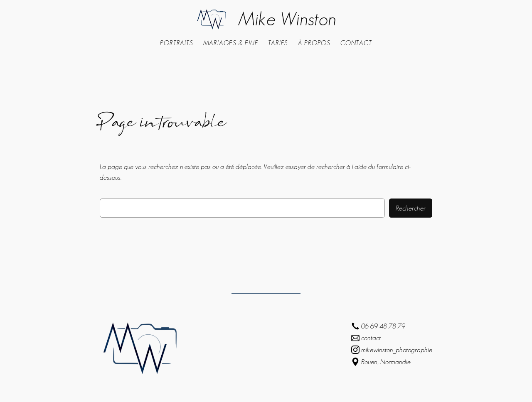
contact (371, 338)
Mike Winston (287, 19)
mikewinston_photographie (397, 350)
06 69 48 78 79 (383, 326)
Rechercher (411, 208)
